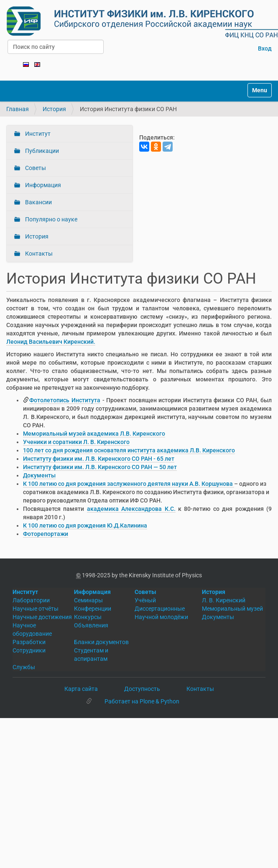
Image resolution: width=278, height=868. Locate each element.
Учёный (145, 600)
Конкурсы (88, 617)
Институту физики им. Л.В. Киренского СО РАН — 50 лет (100, 467)
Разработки (29, 642)
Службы (24, 667)
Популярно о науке (51, 219)
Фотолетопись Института (65, 400)
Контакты (38, 254)
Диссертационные (160, 609)
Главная (18, 109)
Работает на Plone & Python (142, 701)
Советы (35, 168)
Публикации (41, 151)
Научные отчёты (36, 609)
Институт (37, 134)
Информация (42, 185)
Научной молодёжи (161, 617)
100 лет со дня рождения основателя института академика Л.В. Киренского (129, 450)
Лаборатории (31, 600)
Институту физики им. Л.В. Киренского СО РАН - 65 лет (99, 459)
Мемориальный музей (232, 609)
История (54, 109)
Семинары (88, 600)
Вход (265, 48)
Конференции (93, 609)
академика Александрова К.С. (131, 509)
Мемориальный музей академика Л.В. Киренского (94, 434)
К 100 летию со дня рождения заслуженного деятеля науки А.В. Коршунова (129, 484)
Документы (39, 475)
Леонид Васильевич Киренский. (51, 342)
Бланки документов (101, 642)
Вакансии (38, 202)
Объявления (91, 625)
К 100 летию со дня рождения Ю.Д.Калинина (85, 525)
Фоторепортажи (46, 534)
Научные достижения (42, 617)
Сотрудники (29, 650)
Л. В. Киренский (224, 600)
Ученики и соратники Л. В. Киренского (76, 442)
